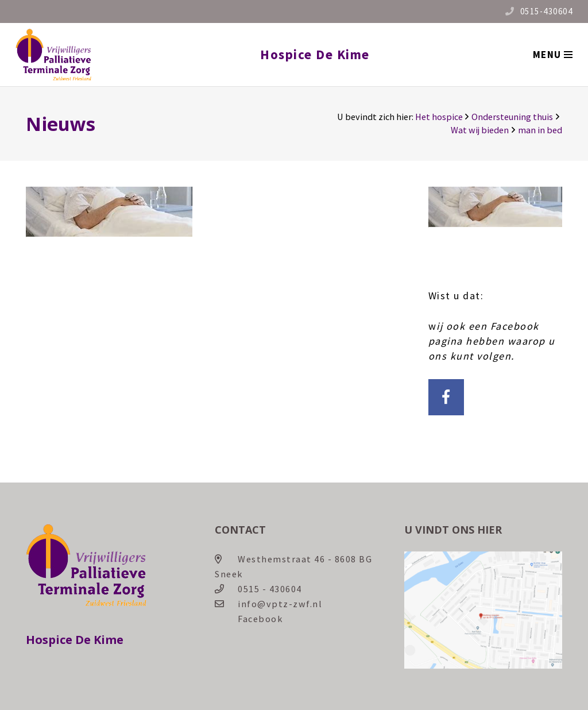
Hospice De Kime (315, 54)
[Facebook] (446, 397)
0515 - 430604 (270, 589)
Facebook (260, 619)
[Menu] (552, 55)
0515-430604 (547, 11)
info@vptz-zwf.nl (280, 604)
